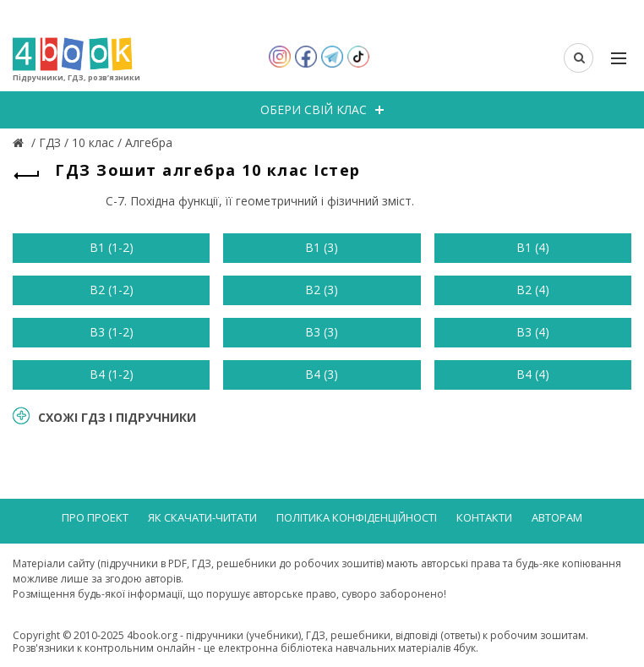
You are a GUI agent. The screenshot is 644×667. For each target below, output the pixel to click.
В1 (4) (533, 247)
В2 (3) (322, 290)
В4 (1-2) (112, 374)
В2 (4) (533, 290)
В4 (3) (322, 374)
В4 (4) (533, 374)
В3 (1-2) (112, 332)
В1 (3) (322, 247)
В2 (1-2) (112, 290)
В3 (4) (533, 332)
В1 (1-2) (112, 247)
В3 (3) (322, 332)
